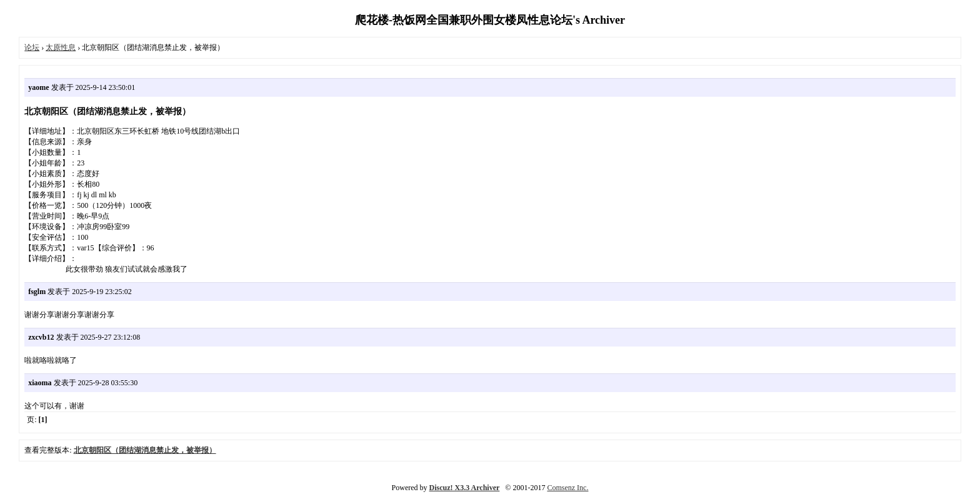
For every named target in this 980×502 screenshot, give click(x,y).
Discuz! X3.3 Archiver (465, 488)
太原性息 (61, 47)
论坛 (32, 47)
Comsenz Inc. (567, 488)
